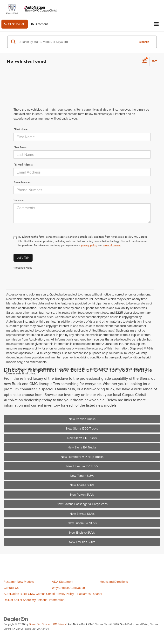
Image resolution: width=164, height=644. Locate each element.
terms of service (112, 245)
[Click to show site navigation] (156, 24)
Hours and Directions (114, 582)
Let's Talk (23, 258)
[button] (15, 24)
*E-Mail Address (23, 165)
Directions (39, 24)
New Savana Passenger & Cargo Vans (82, 504)
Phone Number (22, 182)
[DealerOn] (16, 619)
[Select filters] (145, 61)
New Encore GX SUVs (82, 523)
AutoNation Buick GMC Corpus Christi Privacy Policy (39, 594)
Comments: (20, 200)
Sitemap (47, 624)
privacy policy (89, 245)
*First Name (20, 129)
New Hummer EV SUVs (82, 466)
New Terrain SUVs (82, 476)
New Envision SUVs (82, 542)
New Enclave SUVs (82, 532)
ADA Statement (63, 582)
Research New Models (19, 582)
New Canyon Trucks (82, 419)
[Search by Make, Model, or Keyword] (77, 42)
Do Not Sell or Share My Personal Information (34, 600)
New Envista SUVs (82, 514)
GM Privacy (59, 624)
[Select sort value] (153, 61)
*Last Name (20, 147)
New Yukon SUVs (82, 494)
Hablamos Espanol (89, 594)
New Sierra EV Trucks (82, 447)
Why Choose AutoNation (68, 588)
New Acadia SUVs (82, 485)
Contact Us (11, 588)
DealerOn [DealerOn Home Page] (34, 624)
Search (144, 42)
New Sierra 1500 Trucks (82, 428)
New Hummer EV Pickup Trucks (82, 457)
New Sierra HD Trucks (82, 438)
